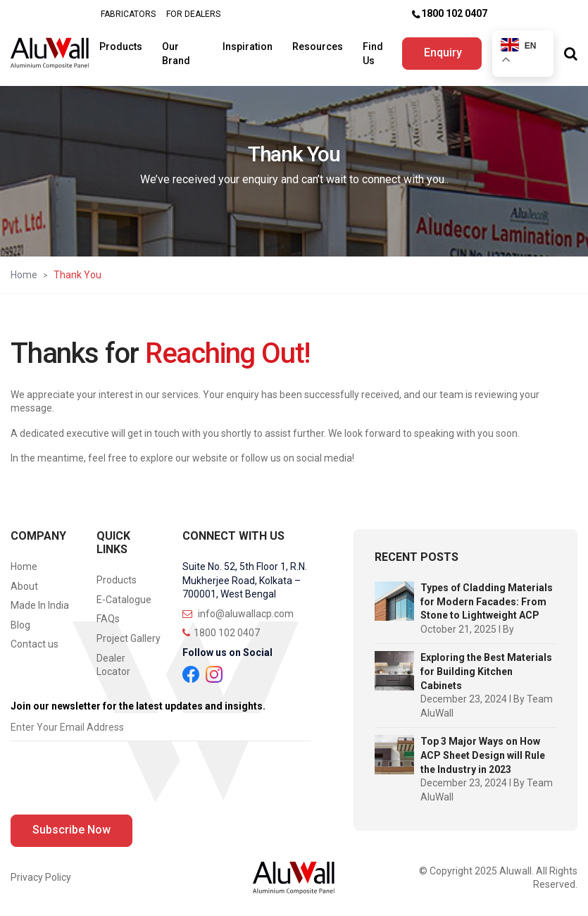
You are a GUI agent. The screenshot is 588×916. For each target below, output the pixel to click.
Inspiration (248, 47)
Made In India (40, 605)
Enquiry (443, 52)
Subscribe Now (71, 830)
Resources (318, 47)
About (24, 586)
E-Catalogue (124, 600)
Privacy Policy (41, 877)
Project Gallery (129, 638)
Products (121, 47)
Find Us (374, 54)
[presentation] (118, 781)
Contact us (35, 644)
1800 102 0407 (454, 13)
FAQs (108, 619)
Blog (20, 625)
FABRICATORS (128, 14)
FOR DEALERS (193, 14)
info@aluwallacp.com (238, 614)
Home (24, 275)
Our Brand (177, 54)
